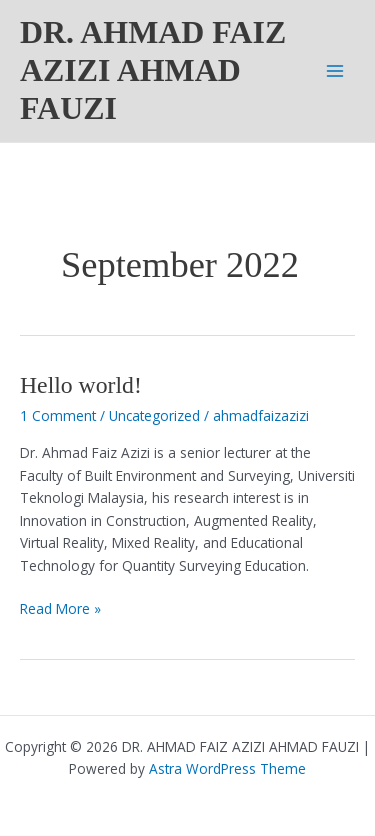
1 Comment (58, 415)
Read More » (60, 609)
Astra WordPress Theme (227, 768)
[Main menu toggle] (335, 71)
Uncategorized (154, 415)
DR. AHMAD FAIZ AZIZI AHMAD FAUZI (153, 71)
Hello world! (81, 385)
